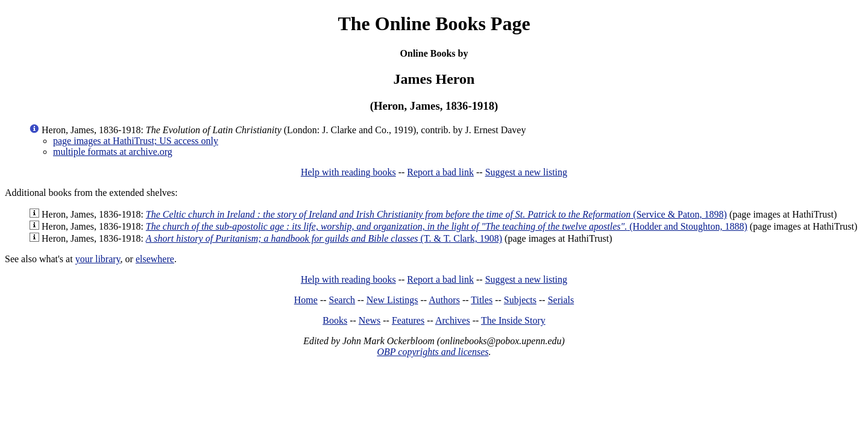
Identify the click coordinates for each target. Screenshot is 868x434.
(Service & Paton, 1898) (436, 214)
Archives (453, 320)
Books (335, 320)
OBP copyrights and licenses (432, 352)
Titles (482, 300)
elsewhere (155, 259)
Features (408, 320)
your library (98, 259)
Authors (444, 300)
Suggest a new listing (526, 172)
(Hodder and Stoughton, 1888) (447, 226)
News (370, 320)
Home (306, 300)
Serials (561, 300)
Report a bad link (440, 172)
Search (342, 300)
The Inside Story (513, 320)
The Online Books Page (434, 24)
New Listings (392, 300)
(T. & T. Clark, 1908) (324, 238)
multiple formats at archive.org (113, 152)
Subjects (520, 300)
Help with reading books (348, 172)
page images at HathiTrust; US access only (136, 141)
